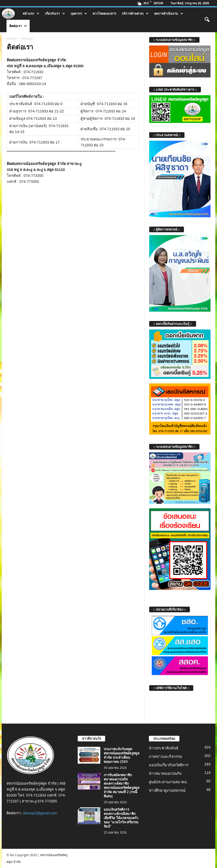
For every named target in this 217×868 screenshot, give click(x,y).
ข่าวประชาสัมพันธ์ (164, 748)
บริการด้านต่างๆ (135, 14)
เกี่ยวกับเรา (55, 14)
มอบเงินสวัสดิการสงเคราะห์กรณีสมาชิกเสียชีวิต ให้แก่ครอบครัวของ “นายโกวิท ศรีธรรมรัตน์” (121, 818)
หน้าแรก (31, 14)
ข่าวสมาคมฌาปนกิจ (165, 773)
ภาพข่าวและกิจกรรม (166, 757)
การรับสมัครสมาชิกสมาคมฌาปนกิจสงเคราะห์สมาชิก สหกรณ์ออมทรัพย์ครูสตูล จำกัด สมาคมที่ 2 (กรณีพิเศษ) (121, 785)
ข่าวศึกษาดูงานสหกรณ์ (167, 790)
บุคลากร (79, 14)
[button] (207, 20)
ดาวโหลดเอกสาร (104, 13)
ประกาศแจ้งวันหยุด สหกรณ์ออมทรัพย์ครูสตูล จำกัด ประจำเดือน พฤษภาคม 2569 (121, 755)
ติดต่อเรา (18, 26)
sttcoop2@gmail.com (40, 813)
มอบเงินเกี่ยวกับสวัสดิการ (169, 765)
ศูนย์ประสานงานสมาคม (168, 782)
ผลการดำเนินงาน (169, 14)
